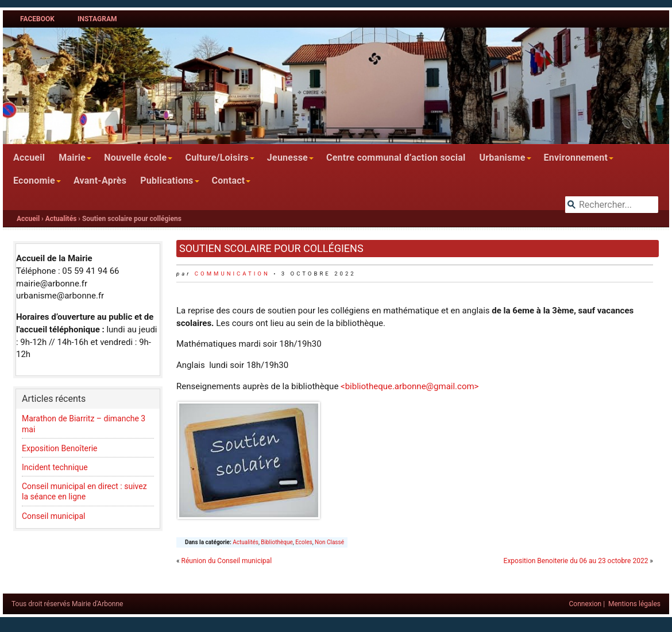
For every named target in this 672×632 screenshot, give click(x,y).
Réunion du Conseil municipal (227, 561)
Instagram (97, 19)
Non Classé (329, 542)
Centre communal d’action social (396, 158)
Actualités (61, 219)
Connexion (586, 604)
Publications (167, 181)
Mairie (72, 158)
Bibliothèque (277, 542)
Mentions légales (634, 604)
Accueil (29, 158)
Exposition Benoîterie (61, 448)
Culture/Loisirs (217, 158)
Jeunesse (287, 158)
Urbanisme (502, 158)
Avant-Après (100, 181)
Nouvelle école (135, 158)
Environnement (576, 158)
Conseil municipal (54, 516)
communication (232, 274)
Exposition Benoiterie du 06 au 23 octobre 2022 (576, 561)
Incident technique (55, 467)
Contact (229, 181)
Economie (34, 181)
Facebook (37, 19)
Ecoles (304, 542)
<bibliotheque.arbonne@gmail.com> (410, 386)
